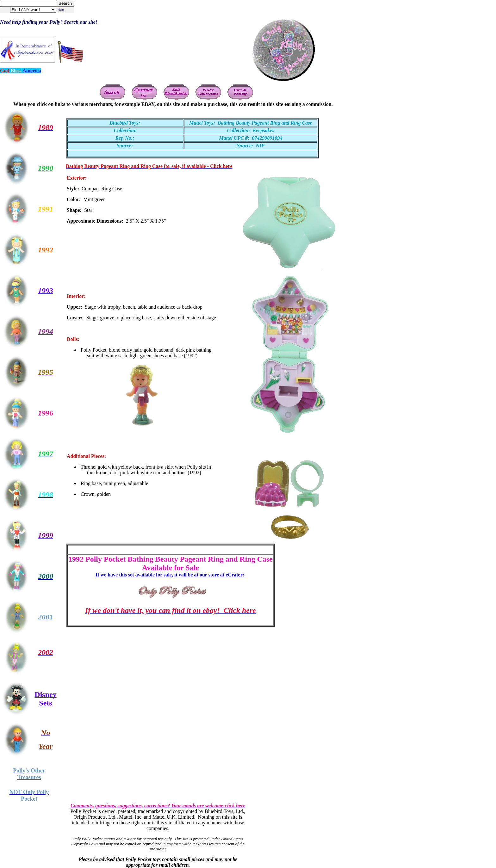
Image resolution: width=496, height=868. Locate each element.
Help (61, 10)
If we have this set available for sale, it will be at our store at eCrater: (170, 575)
